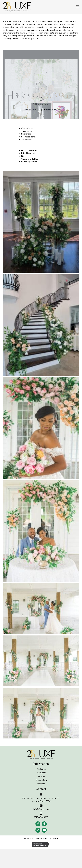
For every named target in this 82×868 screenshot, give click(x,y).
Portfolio (41, 784)
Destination (41, 780)
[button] (38, 824)
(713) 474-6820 (41, 817)
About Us (41, 773)
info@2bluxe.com (41, 809)
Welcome (41, 769)
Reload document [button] (30, 110)
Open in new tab (53, 110)
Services (41, 776)
